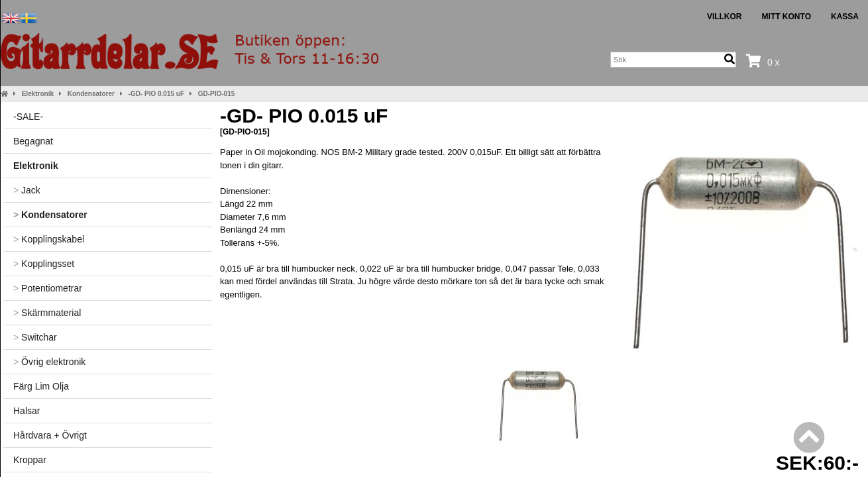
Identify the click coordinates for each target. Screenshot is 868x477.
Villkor (725, 17)
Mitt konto (787, 17)
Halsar (27, 411)
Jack (27, 190)
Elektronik (38, 94)
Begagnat (33, 141)
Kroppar (30, 460)
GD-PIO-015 (217, 94)
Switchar (35, 337)
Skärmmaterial (47, 313)
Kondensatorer (91, 94)
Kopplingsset (44, 264)
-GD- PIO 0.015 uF (156, 94)
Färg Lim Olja (41, 386)
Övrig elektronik (49, 362)
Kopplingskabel (49, 239)
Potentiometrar (48, 288)
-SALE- (28, 117)
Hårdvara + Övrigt (50, 435)
